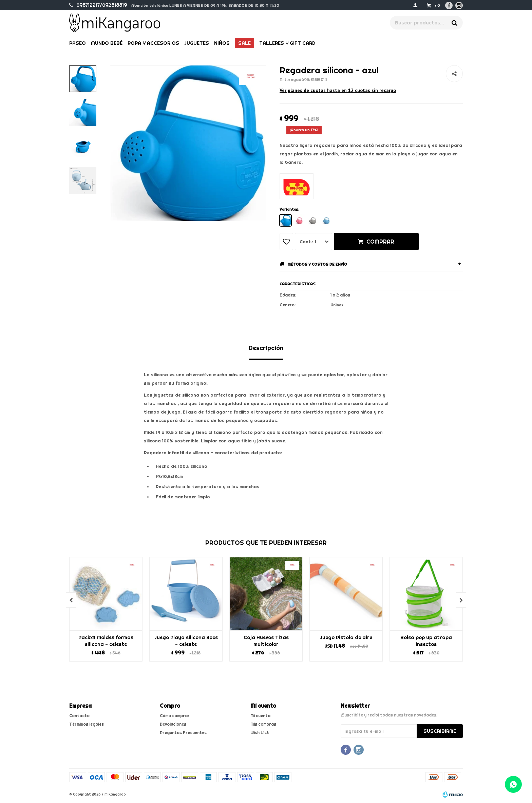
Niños (222, 43)
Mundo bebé (107, 43)
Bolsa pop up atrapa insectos (426, 641)
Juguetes (197, 43)
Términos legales (87, 724)
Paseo (78, 43)
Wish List (260, 733)
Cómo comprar (175, 716)
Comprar (380, 242)
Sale (244, 43)
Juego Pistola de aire (346, 637)
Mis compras (263, 724)
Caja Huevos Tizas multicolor (266, 641)
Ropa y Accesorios (153, 43)
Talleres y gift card (287, 43)
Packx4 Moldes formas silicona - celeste (106, 641)
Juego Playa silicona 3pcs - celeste (186, 641)
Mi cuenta (260, 716)
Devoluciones (173, 724)
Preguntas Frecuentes (183, 733)
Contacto (79, 716)
